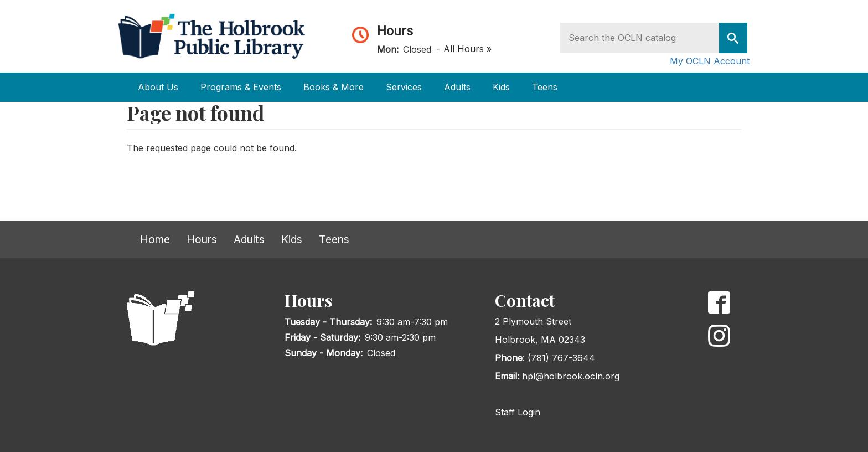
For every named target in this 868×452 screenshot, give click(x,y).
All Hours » (467, 49)
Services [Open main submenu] (404, 87)
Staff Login (518, 412)
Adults (249, 239)
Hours (395, 31)
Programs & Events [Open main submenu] (241, 87)
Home (155, 239)
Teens (334, 239)
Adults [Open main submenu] (457, 87)
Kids (292, 239)
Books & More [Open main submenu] (334, 87)
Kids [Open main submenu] (501, 87)
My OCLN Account (710, 61)
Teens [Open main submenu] (545, 87)
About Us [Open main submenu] (158, 87)
